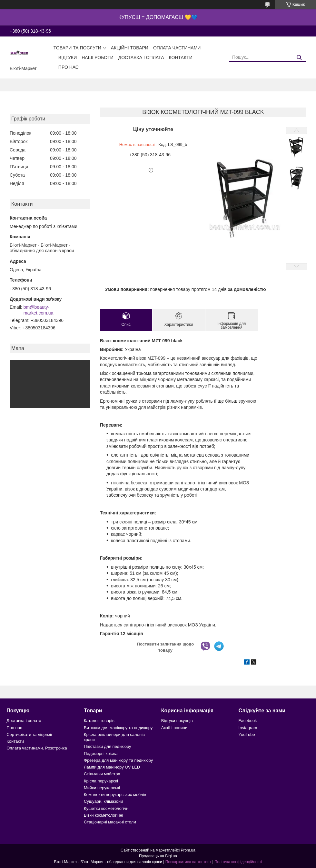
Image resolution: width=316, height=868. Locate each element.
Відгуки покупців (177, 721)
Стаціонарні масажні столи (110, 822)
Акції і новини (174, 728)
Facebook (248, 721)
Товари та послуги (77, 48)
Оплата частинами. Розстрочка (37, 748)
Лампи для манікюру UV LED (112, 767)
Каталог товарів (99, 721)
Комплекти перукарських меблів (115, 795)
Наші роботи (98, 57)
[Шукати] (299, 58)
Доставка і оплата (141, 57)
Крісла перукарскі (101, 781)
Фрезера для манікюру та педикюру (118, 760)
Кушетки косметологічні (107, 808)
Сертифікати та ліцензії (29, 734)
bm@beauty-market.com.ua (39, 310)
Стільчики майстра (102, 774)
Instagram (248, 728)
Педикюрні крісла (101, 754)
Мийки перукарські (102, 788)
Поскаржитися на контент (188, 862)
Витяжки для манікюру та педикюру (118, 728)
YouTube (247, 734)
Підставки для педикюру (108, 746)
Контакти (181, 57)
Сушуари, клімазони (103, 801)
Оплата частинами (177, 48)
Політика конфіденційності (238, 862)
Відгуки (68, 57)
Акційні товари (130, 48)
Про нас (69, 67)
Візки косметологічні (104, 815)
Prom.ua (188, 850)
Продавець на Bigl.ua (158, 856)
